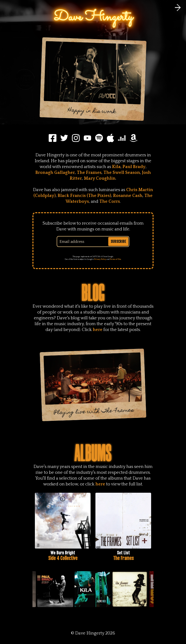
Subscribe (118, 241)
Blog (93, 292)
